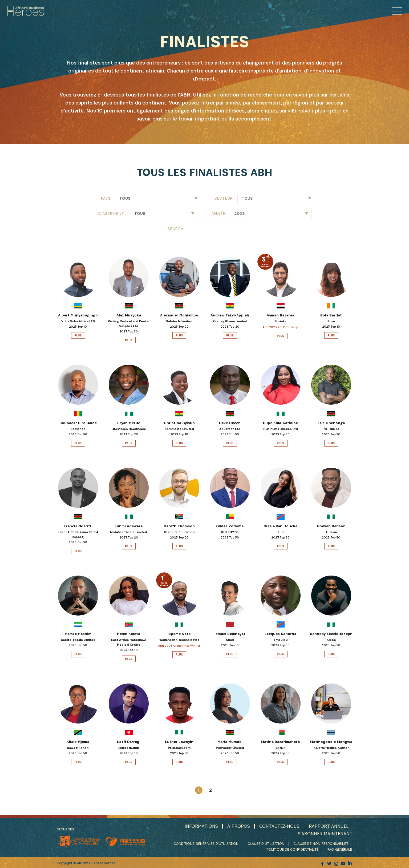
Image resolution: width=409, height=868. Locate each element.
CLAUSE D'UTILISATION (266, 843)
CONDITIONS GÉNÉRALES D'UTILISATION (206, 843)
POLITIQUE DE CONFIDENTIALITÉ (293, 849)
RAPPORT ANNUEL (329, 826)
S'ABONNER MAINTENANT (325, 833)
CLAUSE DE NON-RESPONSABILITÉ (321, 843)
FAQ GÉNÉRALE (340, 849)
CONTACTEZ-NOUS (279, 826)
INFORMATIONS (200, 826)
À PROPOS (238, 826)
